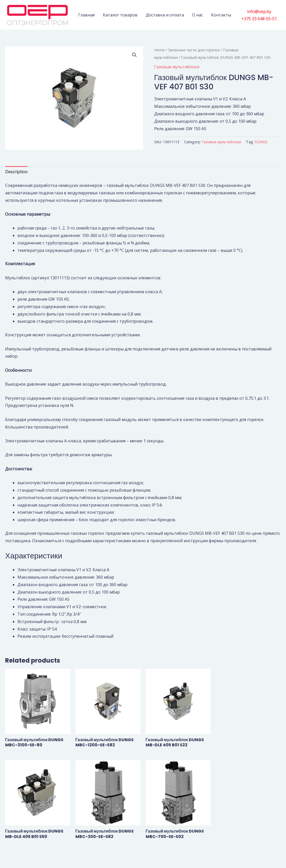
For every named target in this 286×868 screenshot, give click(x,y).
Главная (86, 15)
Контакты (221, 15)
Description (16, 172)
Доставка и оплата (165, 15)
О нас (198, 15)
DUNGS (261, 142)
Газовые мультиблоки (177, 67)
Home (159, 50)
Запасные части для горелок (194, 50)
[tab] (16, 172)
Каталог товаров (120, 15)
